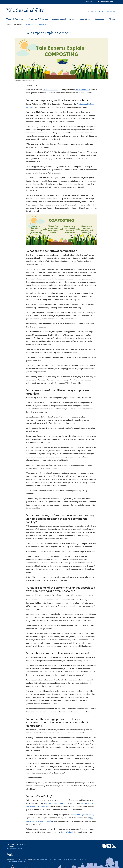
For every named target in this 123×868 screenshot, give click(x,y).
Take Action (84, 19)
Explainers (18, 25)
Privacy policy (57, 859)
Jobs (25, 861)
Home (9, 25)
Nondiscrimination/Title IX (70, 859)
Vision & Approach (15, 19)
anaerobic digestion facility (83, 815)
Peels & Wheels (67, 832)
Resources (99, 19)
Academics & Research (63, 19)
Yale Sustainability (25, 10)
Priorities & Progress (38, 19)
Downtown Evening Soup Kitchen (56, 803)
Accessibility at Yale (46, 859)
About (112, 19)
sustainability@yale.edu (15, 849)
